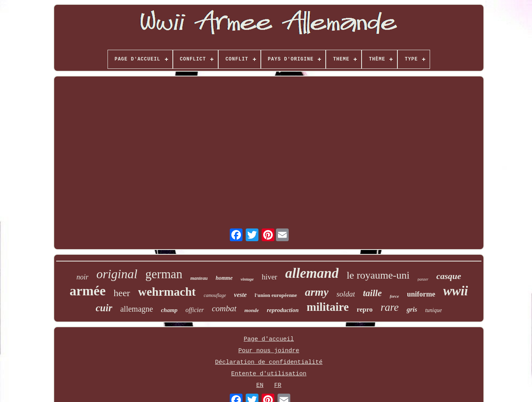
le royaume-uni (378, 275)
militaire (328, 307)
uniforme (421, 294)
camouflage (215, 295)
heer (122, 293)
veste (241, 295)
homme (224, 278)
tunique (434, 310)
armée (88, 291)
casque (449, 276)
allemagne (137, 309)
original (117, 274)
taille (372, 293)
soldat (346, 294)
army (317, 292)
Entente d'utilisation (269, 374)
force (394, 296)
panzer (423, 279)
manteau (199, 278)
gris (412, 309)
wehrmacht (167, 292)
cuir (104, 308)
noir (82, 277)
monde (252, 310)
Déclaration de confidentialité (269, 362)
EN (260, 385)
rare (390, 307)
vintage (247, 279)
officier (195, 310)
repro (365, 309)
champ (169, 310)
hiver (269, 277)
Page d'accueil (269, 339)
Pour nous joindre (269, 351)
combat (224, 308)
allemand (312, 273)
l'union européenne (276, 295)
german (164, 274)
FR (278, 385)
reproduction (283, 310)
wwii (456, 291)
